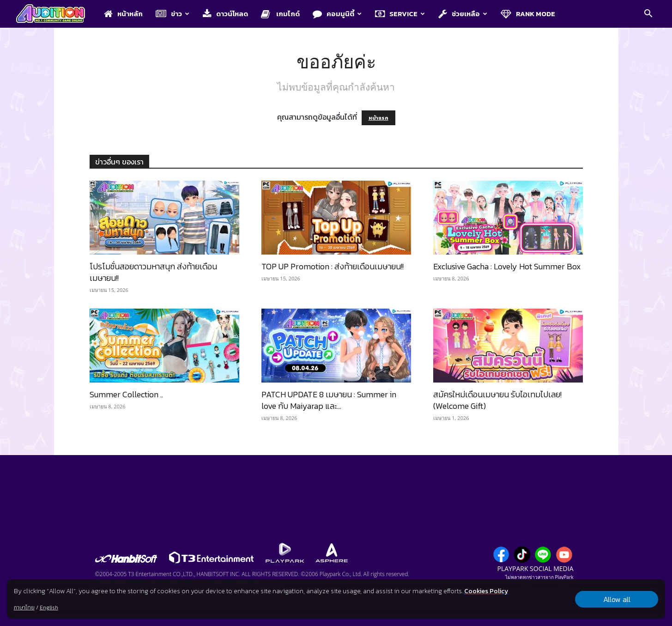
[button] (648, 14)
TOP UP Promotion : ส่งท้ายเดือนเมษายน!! (333, 266)
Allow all (617, 599)
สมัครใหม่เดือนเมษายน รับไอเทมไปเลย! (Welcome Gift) (497, 400)
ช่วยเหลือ (463, 14)
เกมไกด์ (280, 14)
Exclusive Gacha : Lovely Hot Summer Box (507, 266)
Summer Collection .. (126, 394)
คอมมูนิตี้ (337, 14)
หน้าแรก (378, 118)
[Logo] (55, 14)
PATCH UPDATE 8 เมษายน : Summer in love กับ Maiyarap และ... (329, 400)
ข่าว (173, 14)
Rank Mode (528, 14)
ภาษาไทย (24, 608)
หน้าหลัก (123, 14)
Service (400, 14)
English (49, 608)
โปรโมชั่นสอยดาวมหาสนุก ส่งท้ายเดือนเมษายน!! (153, 272)
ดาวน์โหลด (225, 14)
